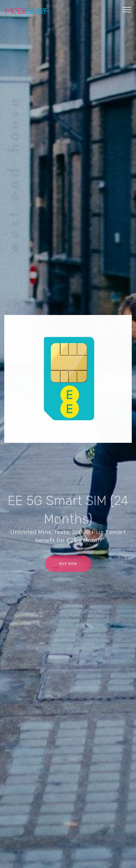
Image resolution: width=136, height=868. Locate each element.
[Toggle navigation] (127, 9)
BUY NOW (68, 567)
